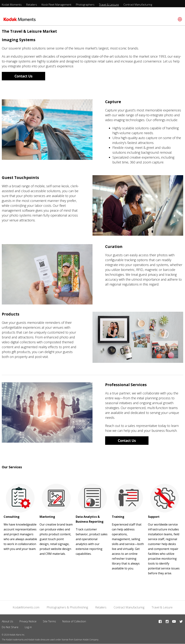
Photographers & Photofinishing (67, 607)
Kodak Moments (12, 5)
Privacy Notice (28, 621)
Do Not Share (10, 627)
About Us (7, 621)
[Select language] (179, 19)
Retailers (32, 5)
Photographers (85, 5)
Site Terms (49, 621)
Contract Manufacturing (138, 5)
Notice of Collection (74, 621)
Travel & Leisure (109, 5)
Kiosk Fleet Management (56, 5)
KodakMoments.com (26, 607)
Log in (28, 627)
